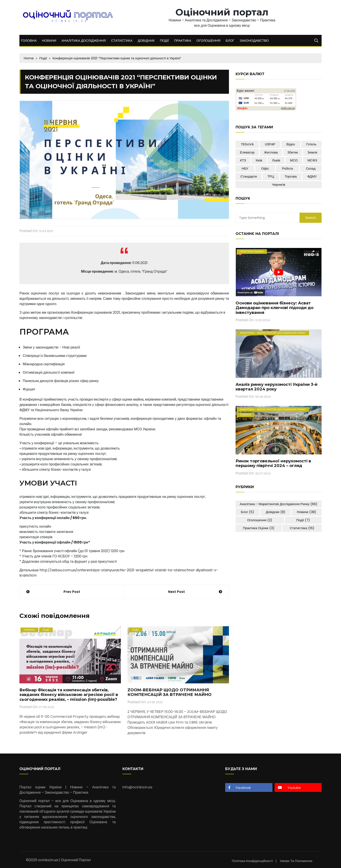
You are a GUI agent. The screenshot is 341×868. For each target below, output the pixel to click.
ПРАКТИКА (183, 40)
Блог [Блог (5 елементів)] (247, 512)
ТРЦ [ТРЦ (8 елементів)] (271, 176)
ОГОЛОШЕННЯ (208, 40)
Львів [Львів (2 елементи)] (276, 160)
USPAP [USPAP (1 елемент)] (270, 144)
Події (46, 630)
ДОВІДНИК (146, 40)
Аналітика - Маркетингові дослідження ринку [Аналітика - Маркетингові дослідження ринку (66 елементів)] (279, 504)
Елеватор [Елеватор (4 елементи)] (247, 152)
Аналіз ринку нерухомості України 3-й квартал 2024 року (276, 387)
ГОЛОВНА (29, 40)
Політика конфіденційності (252, 861)
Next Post (176, 592)
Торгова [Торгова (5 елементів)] (291, 176)
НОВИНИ (49, 40)
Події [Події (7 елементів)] (303, 520)
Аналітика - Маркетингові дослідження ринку (273, 333)
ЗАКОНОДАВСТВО (254, 40)
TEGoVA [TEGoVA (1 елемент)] (247, 144)
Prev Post (72, 592)
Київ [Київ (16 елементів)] (259, 160)
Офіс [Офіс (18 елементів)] (265, 168)
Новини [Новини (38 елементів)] (307, 512)
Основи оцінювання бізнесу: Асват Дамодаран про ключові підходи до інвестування (274, 308)
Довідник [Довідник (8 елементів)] (276, 512)
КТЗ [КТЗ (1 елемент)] (243, 160)
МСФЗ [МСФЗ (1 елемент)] (312, 160)
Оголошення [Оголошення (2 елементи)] (260, 520)
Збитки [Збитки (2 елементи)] (293, 152)
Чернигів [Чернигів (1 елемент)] (279, 185)
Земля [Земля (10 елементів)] (312, 152)
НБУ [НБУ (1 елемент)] (245, 168)
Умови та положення (296, 861)
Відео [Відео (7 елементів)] (291, 144)
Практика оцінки (252, 251)
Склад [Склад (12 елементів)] (311, 168)
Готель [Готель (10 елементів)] (311, 144)
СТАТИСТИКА (122, 40)
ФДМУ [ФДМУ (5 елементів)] (312, 176)
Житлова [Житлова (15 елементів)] (271, 152)
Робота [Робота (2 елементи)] (288, 168)
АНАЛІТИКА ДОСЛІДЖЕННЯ (84, 40)
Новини (29, 630)
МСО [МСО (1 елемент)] (294, 160)
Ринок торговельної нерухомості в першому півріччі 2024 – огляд (273, 463)
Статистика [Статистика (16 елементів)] (302, 528)
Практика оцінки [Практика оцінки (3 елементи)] (259, 528)
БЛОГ (230, 40)
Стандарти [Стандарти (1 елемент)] (249, 176)
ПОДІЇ (164, 40)
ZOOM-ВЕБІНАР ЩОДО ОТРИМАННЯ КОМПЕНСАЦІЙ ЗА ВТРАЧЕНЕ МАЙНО (170, 692)
